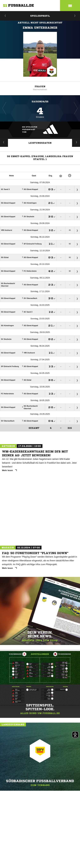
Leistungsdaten (40, 143)
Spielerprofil (40, 16)
